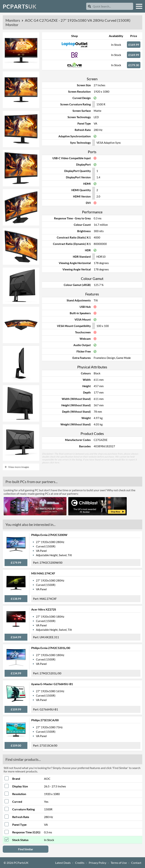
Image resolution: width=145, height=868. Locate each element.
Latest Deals (63, 863)
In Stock (116, 45)
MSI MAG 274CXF (43, 573)
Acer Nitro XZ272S (44, 609)
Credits (80, 863)
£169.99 (134, 45)
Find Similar (26, 849)
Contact (136, 863)
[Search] (89, 6)
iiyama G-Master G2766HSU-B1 (52, 684)
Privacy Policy (98, 863)
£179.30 (134, 65)
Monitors (13, 20)
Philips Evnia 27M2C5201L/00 (51, 648)
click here (54, 462)
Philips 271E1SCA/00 (45, 720)
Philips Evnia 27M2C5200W (49, 535)
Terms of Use (119, 863)
